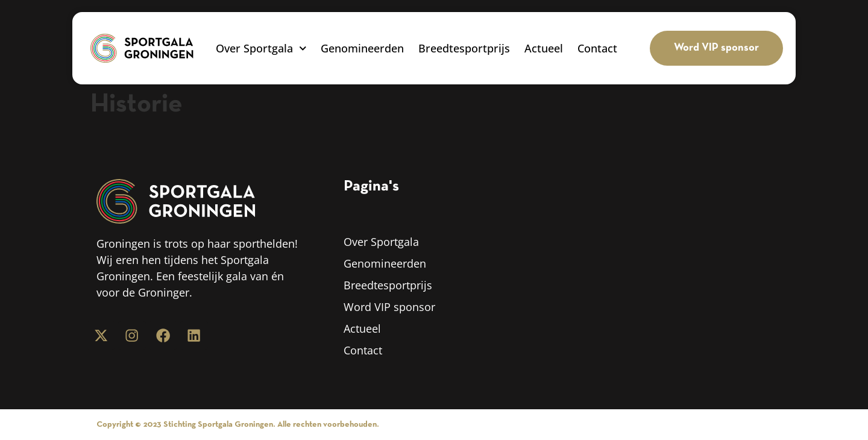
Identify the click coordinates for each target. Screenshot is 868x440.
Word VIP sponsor (389, 307)
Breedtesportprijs (464, 48)
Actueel (544, 48)
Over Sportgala (261, 48)
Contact (597, 48)
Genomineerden (362, 48)
